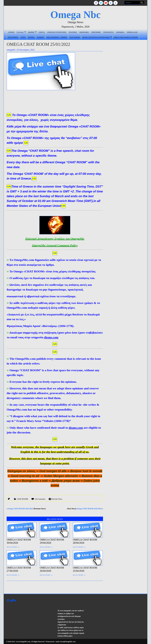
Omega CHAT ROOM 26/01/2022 (89, 508)
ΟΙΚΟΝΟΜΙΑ (84, 32)
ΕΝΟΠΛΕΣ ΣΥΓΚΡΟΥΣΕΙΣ (57, 32)
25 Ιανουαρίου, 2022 (26, 49)
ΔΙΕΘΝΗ (31, 32)
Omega (22, 115)
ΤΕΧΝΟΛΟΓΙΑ (108, 32)
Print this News (57, 499)
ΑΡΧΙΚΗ (11, 32)
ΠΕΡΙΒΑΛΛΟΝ (132, 32)
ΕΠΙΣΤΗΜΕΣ (96, 32)
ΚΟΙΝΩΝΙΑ (120, 32)
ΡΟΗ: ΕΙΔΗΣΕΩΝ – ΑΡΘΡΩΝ (57, 37)
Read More (12, 547)
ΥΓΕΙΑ (23, 37)
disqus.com (51, 337)
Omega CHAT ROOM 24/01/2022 (21, 508)
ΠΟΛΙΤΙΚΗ (73, 32)
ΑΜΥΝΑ (42, 32)
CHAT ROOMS (75, 37)
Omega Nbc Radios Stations (126, 37)
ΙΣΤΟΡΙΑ (31, 37)
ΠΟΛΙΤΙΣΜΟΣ (13, 37)
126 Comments (40, 499)
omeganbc (11, 49)
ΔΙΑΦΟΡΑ (40, 37)
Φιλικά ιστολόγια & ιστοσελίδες (96, 37)
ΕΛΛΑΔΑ (20, 32)
